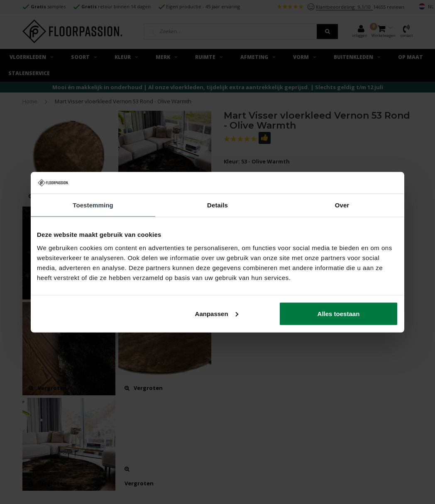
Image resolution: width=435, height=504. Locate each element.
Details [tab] (217, 205)
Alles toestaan (339, 313)
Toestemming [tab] (93, 205)
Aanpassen (217, 313)
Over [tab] (342, 205)
